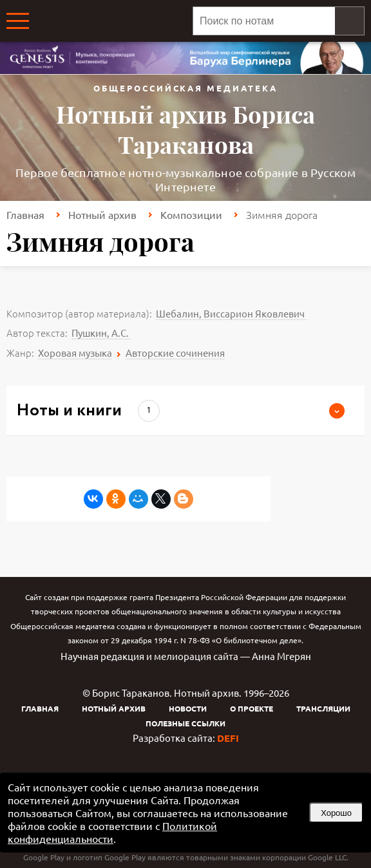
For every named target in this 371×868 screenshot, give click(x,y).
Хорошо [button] (336, 813)
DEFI (228, 738)
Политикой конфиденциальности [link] (112, 832)
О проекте (252, 708)
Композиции (191, 214)
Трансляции (323, 708)
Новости (188, 708)
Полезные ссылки (185, 723)
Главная (25, 214)
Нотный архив (102, 214)
